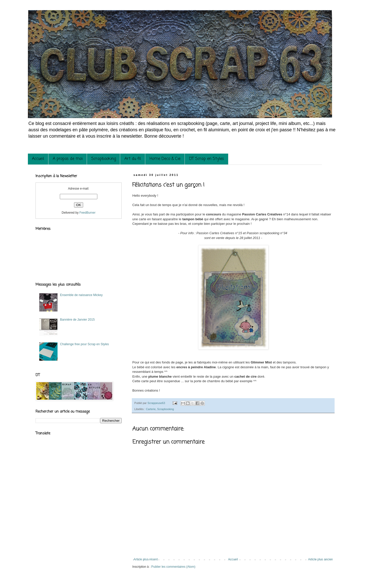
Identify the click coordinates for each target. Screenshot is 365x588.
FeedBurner (87, 213)
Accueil (38, 159)
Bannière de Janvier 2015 (77, 320)
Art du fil (133, 159)
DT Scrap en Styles (207, 159)
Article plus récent (146, 559)
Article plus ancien (321, 559)
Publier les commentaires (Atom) (173, 567)
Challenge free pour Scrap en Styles (85, 344)
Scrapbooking (104, 159)
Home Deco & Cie (165, 159)
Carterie (151, 409)
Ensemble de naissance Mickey (81, 295)
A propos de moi (68, 159)
